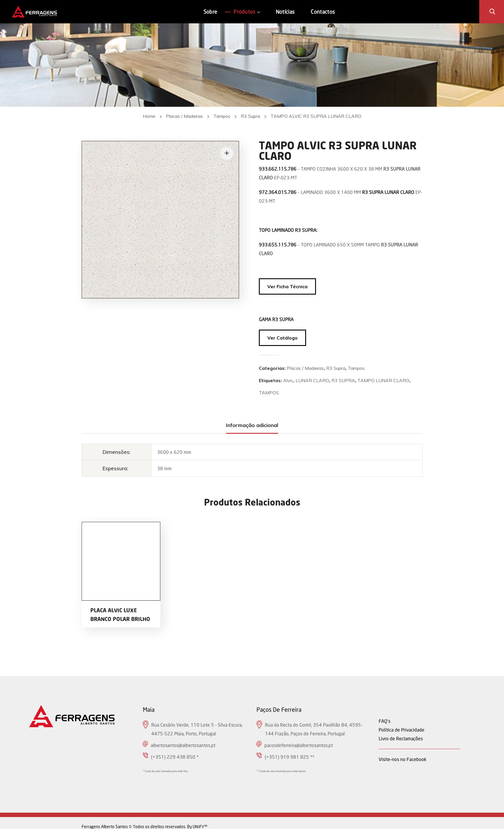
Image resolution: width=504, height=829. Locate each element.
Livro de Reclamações (401, 738)
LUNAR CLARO (312, 380)
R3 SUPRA (343, 380)
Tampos (222, 116)
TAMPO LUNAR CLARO (383, 380)
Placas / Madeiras (184, 116)
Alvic (288, 380)
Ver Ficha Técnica (287, 286)
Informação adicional (252, 425)
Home (149, 116)
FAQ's (384, 721)
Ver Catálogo (282, 338)
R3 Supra (250, 116)
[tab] (252, 425)
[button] (492, 12)
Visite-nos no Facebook (403, 759)
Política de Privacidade (402, 730)
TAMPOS (269, 393)
